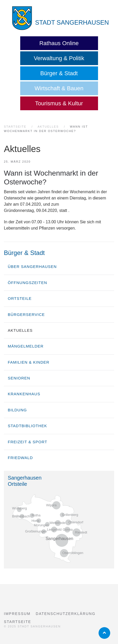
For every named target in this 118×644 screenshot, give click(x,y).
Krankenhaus (24, 394)
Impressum (17, 614)
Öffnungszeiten (27, 283)
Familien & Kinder (29, 362)
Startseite (18, 622)
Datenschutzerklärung (66, 614)
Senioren (19, 378)
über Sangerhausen (32, 266)
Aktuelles (20, 330)
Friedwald (20, 458)
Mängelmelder (26, 346)
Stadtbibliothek (27, 426)
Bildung (17, 410)
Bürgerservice (26, 314)
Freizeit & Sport (27, 442)
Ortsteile (20, 298)
